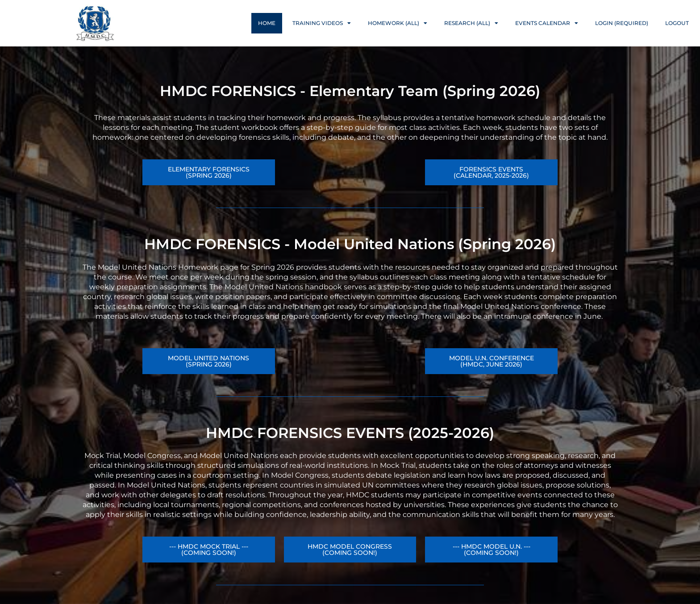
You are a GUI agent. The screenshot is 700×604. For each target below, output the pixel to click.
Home (267, 23)
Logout (677, 23)
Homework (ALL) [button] (398, 23)
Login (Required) (622, 23)
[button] (491, 361)
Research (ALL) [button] (471, 23)
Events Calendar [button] (547, 23)
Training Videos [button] (322, 23)
